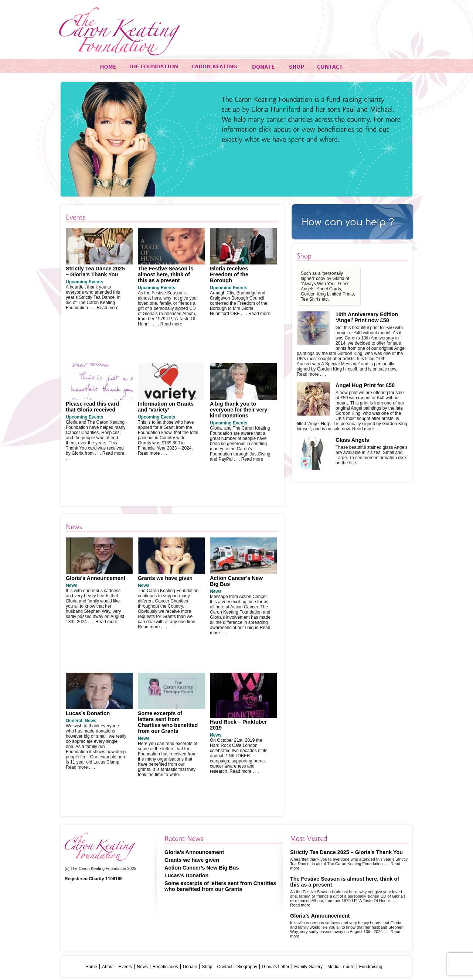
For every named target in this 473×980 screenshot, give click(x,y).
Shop (207, 967)
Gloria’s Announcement (96, 578)
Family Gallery (308, 967)
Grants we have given (165, 578)
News (72, 585)
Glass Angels (352, 440)
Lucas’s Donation (88, 713)
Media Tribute (341, 967)
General (74, 721)
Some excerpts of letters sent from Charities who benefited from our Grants (168, 722)
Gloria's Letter (276, 967)
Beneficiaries (165, 967)
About (108, 967)
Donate (190, 967)
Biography (247, 967)
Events (125, 967)
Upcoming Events (84, 282)
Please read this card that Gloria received (92, 407)
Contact (225, 967)
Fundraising (371, 967)
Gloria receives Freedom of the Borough (229, 274)
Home (91, 967)
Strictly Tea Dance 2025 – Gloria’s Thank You (95, 272)
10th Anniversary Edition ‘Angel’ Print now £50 (367, 317)
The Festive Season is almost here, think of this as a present (166, 274)
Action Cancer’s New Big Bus (202, 868)
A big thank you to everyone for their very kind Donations (239, 410)
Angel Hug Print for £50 (365, 385)
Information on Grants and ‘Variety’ (166, 407)
